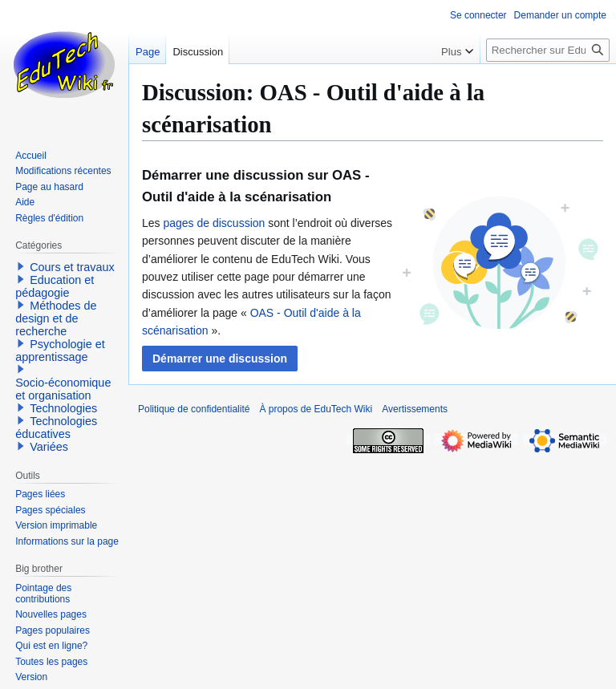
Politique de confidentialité (194, 409)
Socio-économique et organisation (63, 389)
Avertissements (415, 409)
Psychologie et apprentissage (60, 351)
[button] (220, 359)
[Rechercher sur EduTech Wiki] (548, 50)
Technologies (63, 408)
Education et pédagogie (55, 286)
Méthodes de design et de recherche (56, 318)
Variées (49, 447)
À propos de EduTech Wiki (316, 409)
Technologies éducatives (56, 428)
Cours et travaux (72, 267)
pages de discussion (214, 223)
